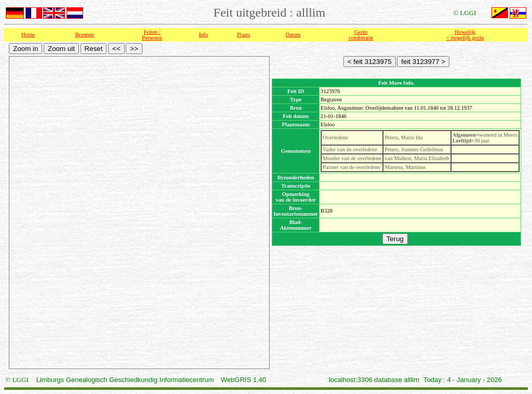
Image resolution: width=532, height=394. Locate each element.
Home (28, 35)
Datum (293, 35)
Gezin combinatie (361, 35)
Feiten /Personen (152, 35)
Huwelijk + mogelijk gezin (465, 35)
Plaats (243, 35)
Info (204, 35)
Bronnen (85, 35)
